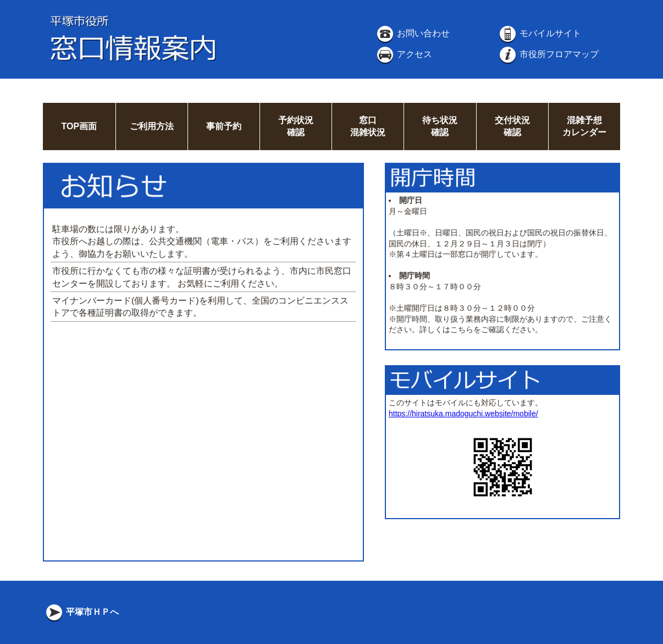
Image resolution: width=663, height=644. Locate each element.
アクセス (404, 54)
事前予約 (224, 126)
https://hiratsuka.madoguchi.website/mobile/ (463, 414)
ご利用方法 (152, 126)
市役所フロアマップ (548, 54)
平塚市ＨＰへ (81, 612)
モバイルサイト (539, 33)
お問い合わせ (412, 33)
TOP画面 (79, 126)
